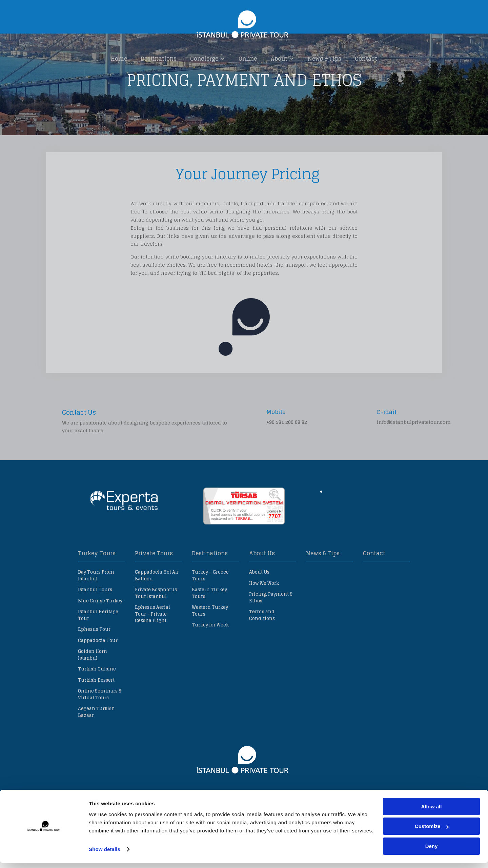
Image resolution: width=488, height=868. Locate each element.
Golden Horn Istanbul (93, 686)
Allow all (432, 812)
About (279, 59)
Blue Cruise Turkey (100, 632)
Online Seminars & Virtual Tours (100, 726)
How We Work (264, 615)
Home (119, 59)
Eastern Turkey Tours (209, 625)
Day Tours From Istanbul (96, 607)
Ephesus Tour (94, 661)
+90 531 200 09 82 (287, 453)
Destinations (159, 59)
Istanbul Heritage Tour (98, 647)
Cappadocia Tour (98, 672)
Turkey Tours (97, 585)
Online (248, 59)
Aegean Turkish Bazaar (96, 743)
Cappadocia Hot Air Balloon (157, 607)
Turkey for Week (210, 656)
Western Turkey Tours (210, 642)
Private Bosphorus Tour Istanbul (156, 625)
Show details (105, 854)
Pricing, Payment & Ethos (271, 629)
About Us (259, 604)
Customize (432, 832)
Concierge (204, 59)
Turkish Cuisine (97, 700)
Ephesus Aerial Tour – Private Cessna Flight (152, 645)
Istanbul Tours (95, 621)
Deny (432, 851)
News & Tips (324, 59)
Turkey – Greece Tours (210, 607)
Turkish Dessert (96, 712)
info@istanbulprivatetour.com (414, 453)
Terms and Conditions (262, 647)
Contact (366, 59)
